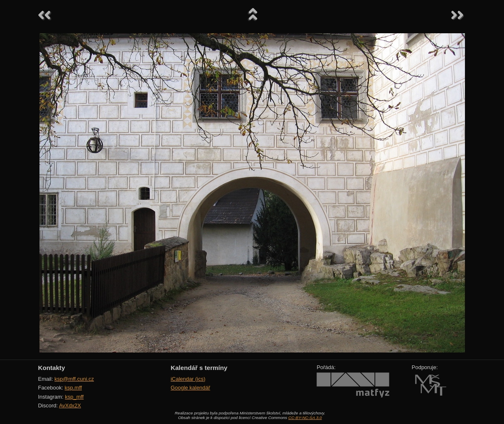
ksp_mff (74, 397)
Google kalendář (191, 388)
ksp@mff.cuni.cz (74, 379)
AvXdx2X (70, 406)
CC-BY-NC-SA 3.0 (305, 418)
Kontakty (52, 368)
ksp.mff (74, 388)
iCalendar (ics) (188, 379)
